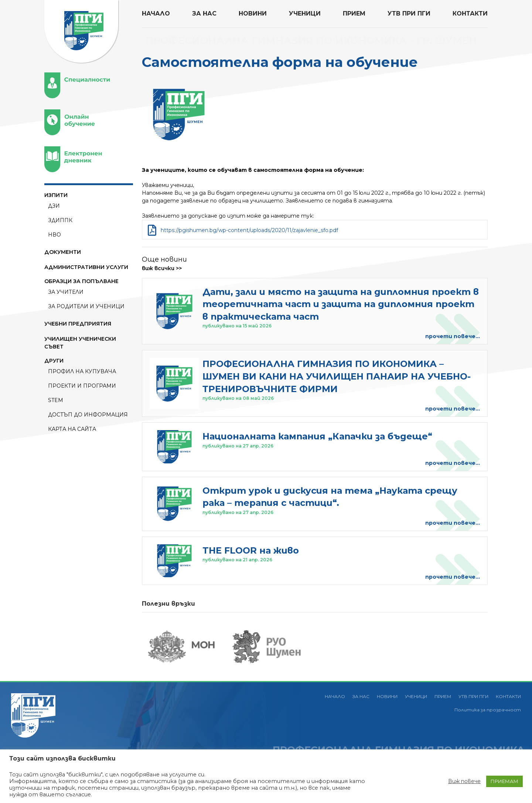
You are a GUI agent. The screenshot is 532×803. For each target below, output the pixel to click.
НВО (54, 235)
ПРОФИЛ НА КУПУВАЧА (82, 371)
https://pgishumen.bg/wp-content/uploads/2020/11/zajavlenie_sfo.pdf (249, 230)
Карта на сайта (72, 429)
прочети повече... (453, 336)
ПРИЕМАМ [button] (504, 781)
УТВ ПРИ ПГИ (409, 13)
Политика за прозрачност (488, 710)
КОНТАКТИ (470, 13)
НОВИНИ (253, 13)
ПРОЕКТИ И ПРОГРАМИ (82, 386)
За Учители (66, 292)
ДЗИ (54, 206)
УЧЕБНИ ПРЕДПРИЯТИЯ (78, 324)
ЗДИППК (60, 220)
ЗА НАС (204, 13)
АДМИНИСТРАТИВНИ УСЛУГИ (86, 267)
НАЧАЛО (156, 13)
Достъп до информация (88, 415)
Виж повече (464, 781)
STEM (56, 400)
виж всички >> (162, 268)
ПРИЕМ (354, 13)
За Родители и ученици (86, 306)
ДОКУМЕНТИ (63, 252)
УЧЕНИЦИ (305, 13)
